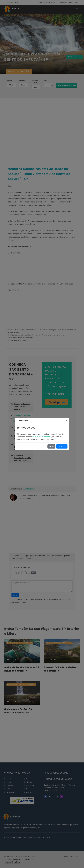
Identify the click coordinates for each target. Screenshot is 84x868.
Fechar (51, 446)
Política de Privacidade (41, 437)
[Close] (67, 421)
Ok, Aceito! (62, 446)
